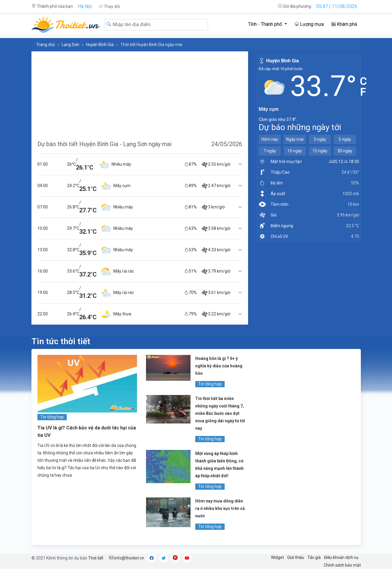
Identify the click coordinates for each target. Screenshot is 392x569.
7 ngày (270, 151)
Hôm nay (270, 139)
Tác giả (314, 557)
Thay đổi (109, 7)
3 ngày (320, 139)
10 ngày (295, 151)
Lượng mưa (309, 24)
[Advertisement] (140, 93)
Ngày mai (295, 139)
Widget (277, 557)
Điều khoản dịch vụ (341, 557)
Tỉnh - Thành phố (266, 24)
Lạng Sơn (70, 45)
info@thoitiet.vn (127, 558)
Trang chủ (46, 45)
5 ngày (345, 139)
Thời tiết (96, 558)
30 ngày (345, 151)
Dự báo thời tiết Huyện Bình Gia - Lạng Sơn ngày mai (104, 144)
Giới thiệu (296, 557)
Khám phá (344, 24)
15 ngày (320, 151)
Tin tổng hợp (52, 417)
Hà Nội (85, 6)
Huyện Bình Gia (100, 45)
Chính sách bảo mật (342, 565)
